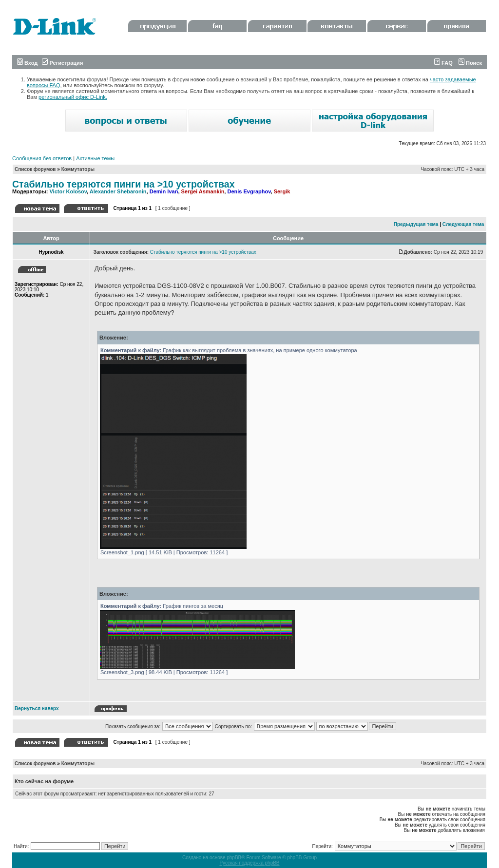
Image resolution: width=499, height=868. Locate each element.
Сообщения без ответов (42, 158)
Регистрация (62, 63)
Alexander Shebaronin (118, 191)
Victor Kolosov (68, 191)
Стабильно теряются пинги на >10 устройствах (124, 184)
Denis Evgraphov (249, 191)
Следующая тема (463, 224)
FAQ (443, 63)
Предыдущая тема (416, 224)
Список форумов (35, 169)
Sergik (282, 191)
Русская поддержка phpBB (249, 863)
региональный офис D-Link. (73, 97)
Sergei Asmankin (203, 191)
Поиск (470, 63)
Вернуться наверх (37, 708)
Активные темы (95, 158)
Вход (27, 63)
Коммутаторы (78, 169)
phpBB (234, 858)
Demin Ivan (164, 191)
